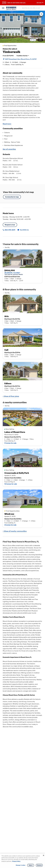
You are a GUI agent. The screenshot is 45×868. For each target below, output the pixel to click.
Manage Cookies (21, 865)
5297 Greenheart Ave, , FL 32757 (21, 59)
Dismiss (39, 865)
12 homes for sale (11, 484)
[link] (22, 27)
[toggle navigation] (3, 8)
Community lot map (12, 197)
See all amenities (9, 149)
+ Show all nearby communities (15, 531)
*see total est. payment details (14, 274)
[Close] (44, 855)
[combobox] (31, 8)
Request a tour (10, 225)
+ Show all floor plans (11, 396)
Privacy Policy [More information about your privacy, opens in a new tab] (16, 861)
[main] (22, 439)
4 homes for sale (10, 525)
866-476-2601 (10, 230)
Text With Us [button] (24, 230)
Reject (31, 865)
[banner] (22, 3)
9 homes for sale (10, 443)
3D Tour (33, 40)
